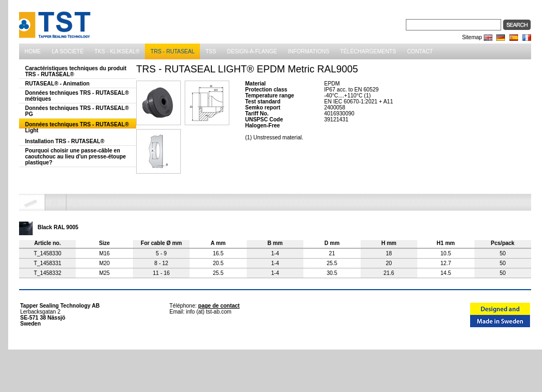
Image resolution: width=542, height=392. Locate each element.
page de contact (219, 306)
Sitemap (472, 37)
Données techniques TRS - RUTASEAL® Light (77, 127)
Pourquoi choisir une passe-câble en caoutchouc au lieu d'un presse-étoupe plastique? (75, 157)
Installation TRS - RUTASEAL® (65, 141)
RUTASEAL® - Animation (57, 84)
